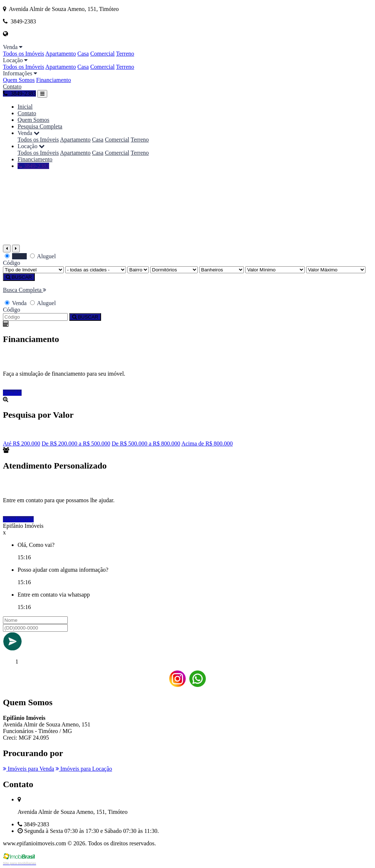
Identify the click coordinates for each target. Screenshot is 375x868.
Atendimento (18, 519)
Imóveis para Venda (29, 769)
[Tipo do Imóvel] (33, 270)
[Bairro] (138, 270)
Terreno (125, 54)
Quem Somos (19, 80)
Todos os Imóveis (24, 54)
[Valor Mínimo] (275, 270)
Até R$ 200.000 (22, 444)
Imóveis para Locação (84, 769)
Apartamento (61, 54)
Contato (12, 87)
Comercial (102, 54)
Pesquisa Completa (40, 126)
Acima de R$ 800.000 (207, 444)
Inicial (25, 107)
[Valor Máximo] (336, 270)
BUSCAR (19, 277)
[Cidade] (96, 270)
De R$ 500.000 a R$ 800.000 (146, 444)
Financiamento (54, 80)
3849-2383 (19, 93)
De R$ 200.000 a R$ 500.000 (76, 444)
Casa (83, 54)
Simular (12, 393)
